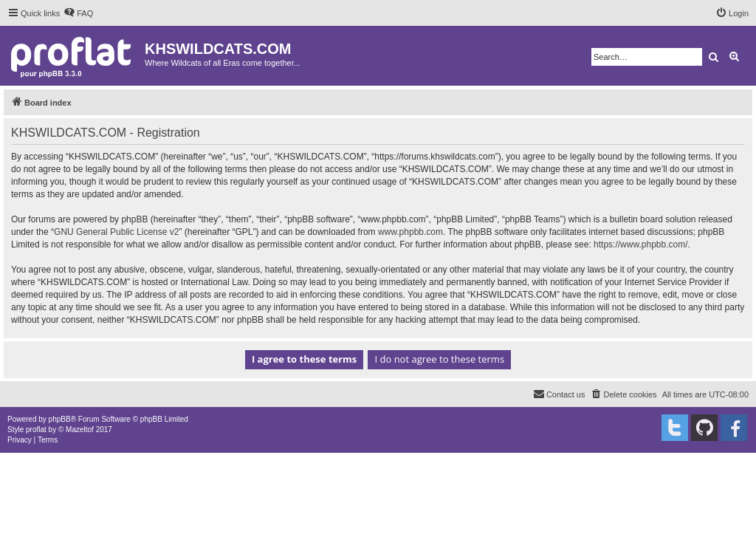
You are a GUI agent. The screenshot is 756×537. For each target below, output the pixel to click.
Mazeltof (80, 430)
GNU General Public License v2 (116, 232)
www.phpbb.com (410, 232)
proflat (36, 430)
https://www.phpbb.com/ (640, 244)
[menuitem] (78, 13)
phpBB (60, 419)
